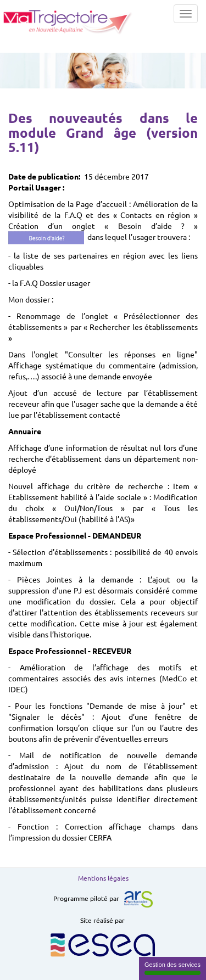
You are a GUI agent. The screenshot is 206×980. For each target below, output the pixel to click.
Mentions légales (103, 878)
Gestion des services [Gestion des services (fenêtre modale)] (172, 968)
